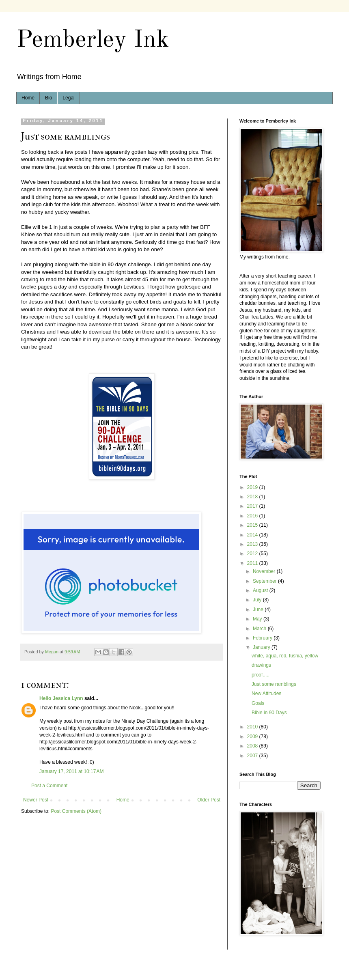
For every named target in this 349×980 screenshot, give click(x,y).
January (262, 647)
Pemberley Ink (93, 40)
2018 (253, 497)
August (261, 590)
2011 (253, 563)
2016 (253, 516)
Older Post (209, 800)
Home (28, 98)
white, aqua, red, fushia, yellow (285, 656)
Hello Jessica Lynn (61, 698)
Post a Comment (49, 786)
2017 (253, 506)
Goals (258, 703)
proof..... (261, 675)
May (258, 619)
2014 (253, 535)
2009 (253, 737)
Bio (48, 98)
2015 (253, 525)
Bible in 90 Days (269, 713)
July (258, 600)
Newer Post (36, 800)
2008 (253, 746)
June (259, 610)
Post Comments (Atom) (76, 811)
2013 (253, 544)
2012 (253, 554)
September (265, 581)
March (260, 629)
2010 (253, 727)
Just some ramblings (274, 684)
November (265, 571)
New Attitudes (266, 694)
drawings (261, 665)
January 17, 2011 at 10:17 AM (71, 771)
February (263, 638)
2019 (253, 487)
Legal (68, 98)
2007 (253, 756)
